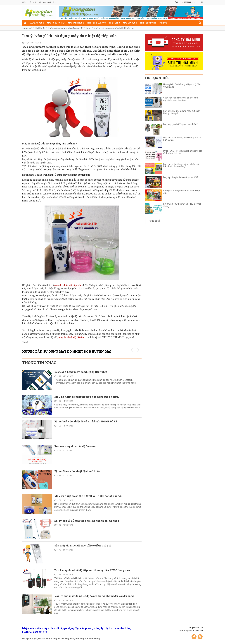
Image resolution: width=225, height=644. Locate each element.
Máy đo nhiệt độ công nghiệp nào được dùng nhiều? (87, 397)
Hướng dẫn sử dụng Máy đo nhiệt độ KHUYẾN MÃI (67, 351)
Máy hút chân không (90, 639)
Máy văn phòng (76, 23)
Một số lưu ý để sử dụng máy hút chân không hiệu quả (182, 112)
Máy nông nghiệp (56, 23)
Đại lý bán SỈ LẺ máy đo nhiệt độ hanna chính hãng (87, 521)
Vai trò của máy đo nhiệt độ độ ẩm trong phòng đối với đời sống (94, 596)
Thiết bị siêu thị (148, 23)
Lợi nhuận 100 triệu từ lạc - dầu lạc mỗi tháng (182, 205)
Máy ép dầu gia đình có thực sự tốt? (181, 177)
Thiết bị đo (114, 23)
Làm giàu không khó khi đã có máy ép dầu (182, 192)
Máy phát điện (29, 639)
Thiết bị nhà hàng (96, 23)
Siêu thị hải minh (29, 2)
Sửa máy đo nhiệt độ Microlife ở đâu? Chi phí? (83, 545)
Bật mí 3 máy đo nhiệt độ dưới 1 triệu (77, 471)
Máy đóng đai (72, 639)
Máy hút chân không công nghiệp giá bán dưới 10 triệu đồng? (181, 165)
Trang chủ (27, 28)
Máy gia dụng (130, 23)
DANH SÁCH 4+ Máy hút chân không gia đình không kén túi (183, 152)
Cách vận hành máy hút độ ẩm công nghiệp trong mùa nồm (181, 99)
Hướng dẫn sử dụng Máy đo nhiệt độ (66, 28)
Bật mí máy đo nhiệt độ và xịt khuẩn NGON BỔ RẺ (86, 421)
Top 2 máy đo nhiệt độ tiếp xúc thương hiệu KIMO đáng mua (92, 570)
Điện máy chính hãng (47, 2)
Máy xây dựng (37, 23)
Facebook (155, 221)
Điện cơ (163, 23)
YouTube (200, 637)
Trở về (25, 342)
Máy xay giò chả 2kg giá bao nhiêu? (180, 124)
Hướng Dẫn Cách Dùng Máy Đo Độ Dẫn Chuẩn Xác (182, 86)
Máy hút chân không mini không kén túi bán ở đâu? (182, 139)
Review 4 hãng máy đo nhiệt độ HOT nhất (81, 372)
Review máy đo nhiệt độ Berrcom (75, 446)
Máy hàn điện (45, 639)
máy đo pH (58, 639)
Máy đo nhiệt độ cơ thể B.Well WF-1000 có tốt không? (88, 496)
